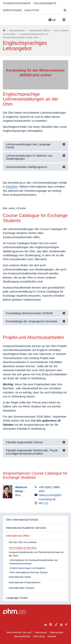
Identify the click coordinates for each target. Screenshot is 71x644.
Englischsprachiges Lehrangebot (28, 568)
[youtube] (61, 624)
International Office (39, 30)
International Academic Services (26, 528)
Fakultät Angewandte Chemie (24, 442)
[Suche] (65, 10)
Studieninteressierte (17, 3)
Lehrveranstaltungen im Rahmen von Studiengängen (29, 157)
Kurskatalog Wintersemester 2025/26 (29, 313)
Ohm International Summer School (28, 572)
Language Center (17, 598)
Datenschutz (56, 632)
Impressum (41, 632)
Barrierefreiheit (22, 636)
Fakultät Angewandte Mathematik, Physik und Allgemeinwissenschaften (32, 452)
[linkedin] (46, 624)
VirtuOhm (12, 187)
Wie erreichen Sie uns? (19, 632)
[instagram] (51, 624)
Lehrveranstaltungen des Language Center (28, 146)
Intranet (52, 636)
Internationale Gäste (20, 577)
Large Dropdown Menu (15, 611)
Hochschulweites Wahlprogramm (27, 167)
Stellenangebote (45, 3)
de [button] (52, 20)
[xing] (66, 624)
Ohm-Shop (39, 636)
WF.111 (44, 503)
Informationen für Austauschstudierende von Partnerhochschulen (34, 562)
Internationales (17, 30)
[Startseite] (4, 30)
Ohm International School (22, 520)
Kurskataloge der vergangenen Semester (32, 321)
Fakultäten (32, 10)
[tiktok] (56, 624)
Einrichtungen (12, 10)
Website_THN (9, 19)
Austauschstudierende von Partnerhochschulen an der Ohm (36, 554)
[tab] (35, 146)
